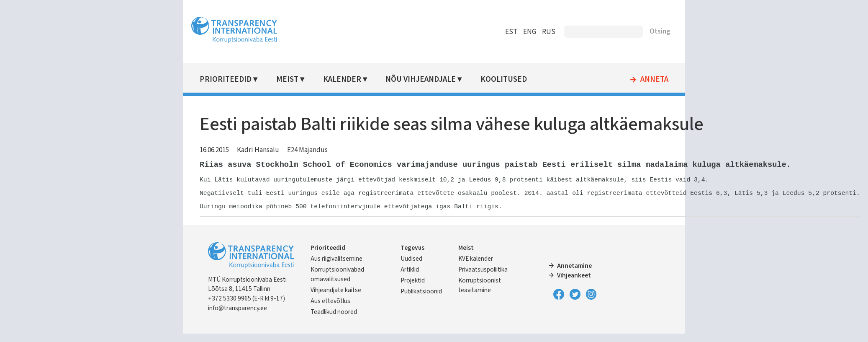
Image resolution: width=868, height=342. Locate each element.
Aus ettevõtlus (330, 309)
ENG (530, 32)
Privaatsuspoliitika (483, 278)
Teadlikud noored (334, 320)
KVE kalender (476, 267)
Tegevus (412, 256)
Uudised (411, 267)
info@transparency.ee (238, 316)
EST (511, 32)
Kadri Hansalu (258, 150)
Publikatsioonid (421, 300)
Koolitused (504, 79)
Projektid (413, 289)
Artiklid (410, 278)
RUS (549, 32)
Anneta (654, 80)
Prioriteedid (226, 79)
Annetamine (574, 274)
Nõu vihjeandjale (421, 79)
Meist (287, 79)
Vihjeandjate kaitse (336, 298)
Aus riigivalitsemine (336, 267)
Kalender (342, 79)
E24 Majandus (307, 150)
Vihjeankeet (574, 284)
